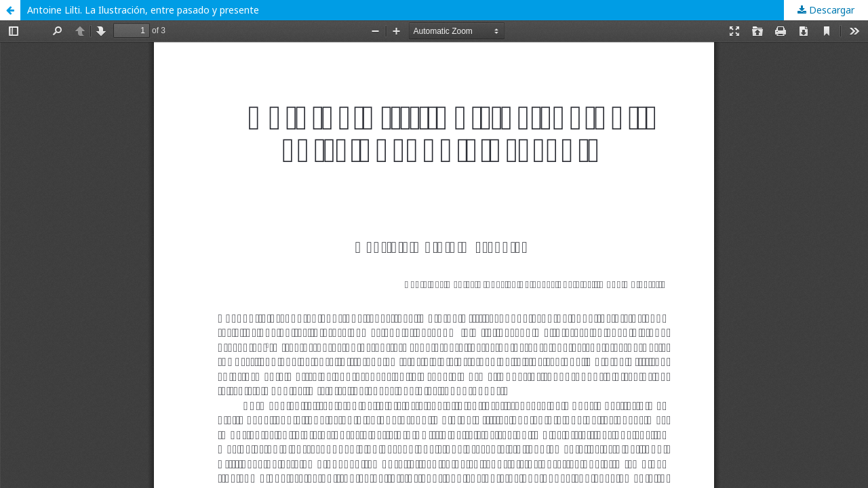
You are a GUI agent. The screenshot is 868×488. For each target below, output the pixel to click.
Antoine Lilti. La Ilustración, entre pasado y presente (143, 10)
